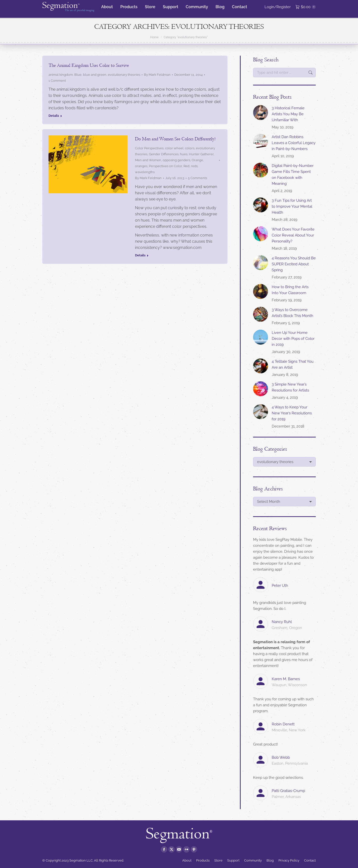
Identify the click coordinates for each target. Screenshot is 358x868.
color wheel (174, 148)
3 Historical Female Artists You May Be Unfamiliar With (288, 114)
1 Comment (57, 81)
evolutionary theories (124, 75)
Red (186, 166)
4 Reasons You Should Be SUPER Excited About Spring (294, 264)
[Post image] (261, 113)
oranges (141, 166)
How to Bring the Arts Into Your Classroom (290, 290)
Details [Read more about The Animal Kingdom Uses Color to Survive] (54, 116)
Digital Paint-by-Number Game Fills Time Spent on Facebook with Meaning (293, 175)
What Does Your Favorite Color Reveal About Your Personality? (293, 235)
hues (184, 154)
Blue (78, 75)
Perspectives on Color (165, 166)
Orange (197, 160)
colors (190, 148)
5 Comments (198, 178)
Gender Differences (164, 154)
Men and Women (148, 160)
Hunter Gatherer (201, 154)
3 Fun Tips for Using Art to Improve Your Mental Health (292, 206)
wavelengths (145, 172)
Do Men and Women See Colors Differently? (175, 139)
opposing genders (176, 160)
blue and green (95, 75)
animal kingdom (61, 75)
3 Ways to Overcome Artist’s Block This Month (292, 313)
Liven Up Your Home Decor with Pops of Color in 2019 (293, 339)
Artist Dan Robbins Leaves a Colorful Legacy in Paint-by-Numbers (294, 143)
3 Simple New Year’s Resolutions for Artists (290, 387)
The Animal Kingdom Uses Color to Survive (89, 65)
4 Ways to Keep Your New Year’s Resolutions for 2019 (292, 413)
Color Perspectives (149, 148)
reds (194, 166)
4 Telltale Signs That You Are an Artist (293, 364)
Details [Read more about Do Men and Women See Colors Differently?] (140, 255)
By (157, 75)
